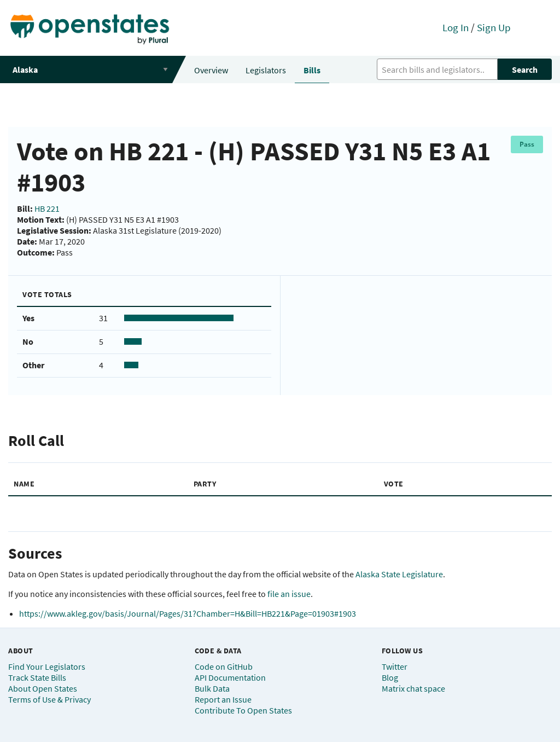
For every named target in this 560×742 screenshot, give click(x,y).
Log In (456, 27)
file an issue (289, 594)
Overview (211, 70)
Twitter (395, 666)
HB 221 (47, 208)
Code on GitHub (224, 666)
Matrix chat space (413, 688)
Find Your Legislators (47, 666)
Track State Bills (37, 677)
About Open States (43, 688)
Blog (390, 677)
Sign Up (494, 27)
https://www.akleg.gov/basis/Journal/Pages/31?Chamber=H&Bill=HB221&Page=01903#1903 (188, 613)
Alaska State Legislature (399, 574)
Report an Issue (223, 699)
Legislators (266, 70)
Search (525, 69)
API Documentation (230, 677)
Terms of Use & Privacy (49, 699)
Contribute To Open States (243, 710)
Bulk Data (212, 688)
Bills (312, 70)
